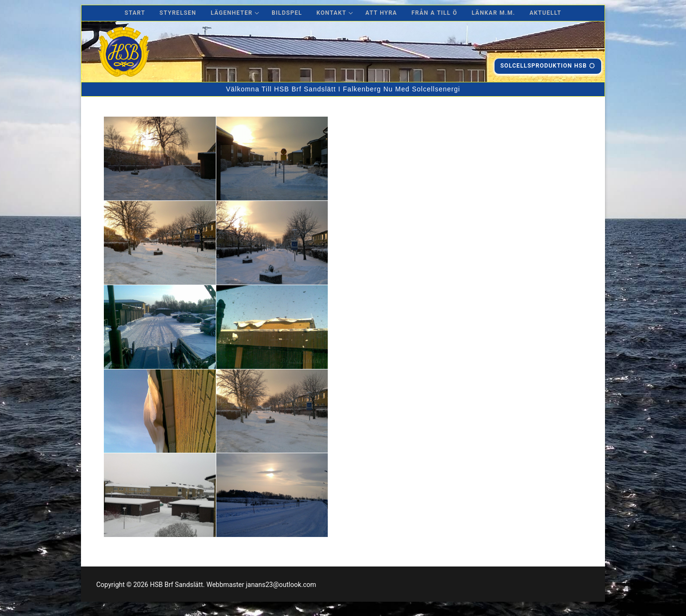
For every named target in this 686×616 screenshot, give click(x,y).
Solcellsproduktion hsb (548, 66)
